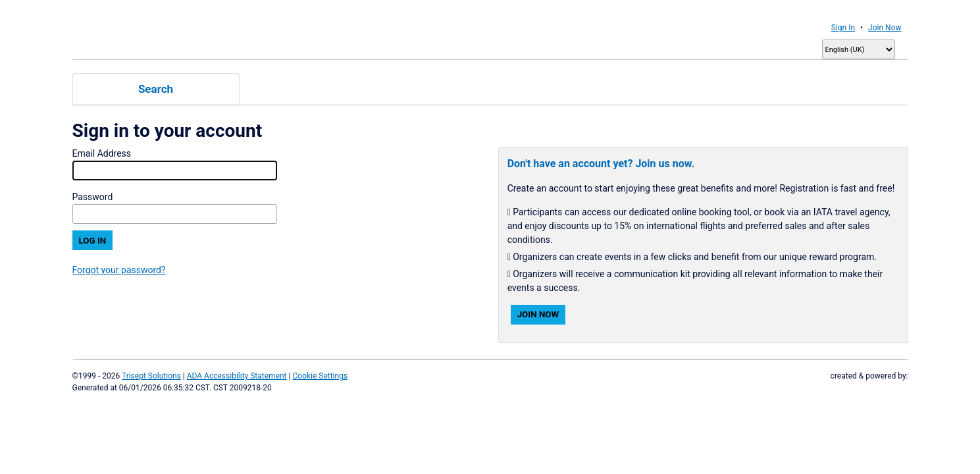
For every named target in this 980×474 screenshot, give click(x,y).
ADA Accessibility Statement (237, 376)
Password (93, 197)
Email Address (102, 153)
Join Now (885, 28)
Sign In (843, 28)
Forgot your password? (119, 270)
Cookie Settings (320, 376)
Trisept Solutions (151, 376)
